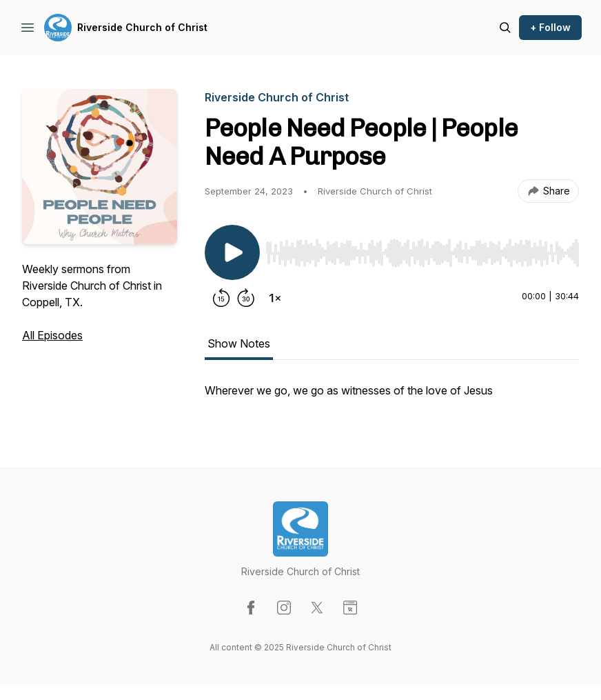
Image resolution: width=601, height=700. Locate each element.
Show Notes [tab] (239, 343)
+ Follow (550, 27)
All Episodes (52, 335)
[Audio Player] (422, 249)
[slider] (422, 253)
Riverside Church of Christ (142, 27)
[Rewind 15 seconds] (221, 298)
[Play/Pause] (232, 252)
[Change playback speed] (275, 298)
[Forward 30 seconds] (246, 298)
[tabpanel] (392, 397)
